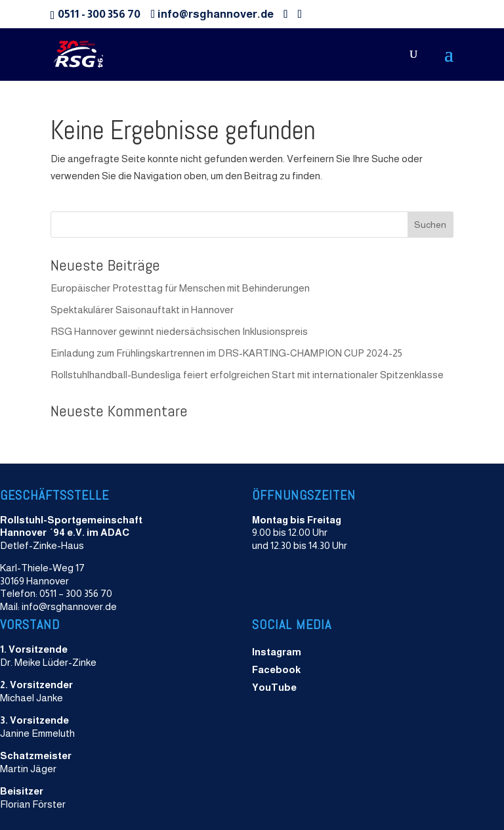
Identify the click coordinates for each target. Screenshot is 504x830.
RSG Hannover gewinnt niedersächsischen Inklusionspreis (179, 331)
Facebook (276, 669)
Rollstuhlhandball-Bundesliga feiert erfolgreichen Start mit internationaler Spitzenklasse (247, 375)
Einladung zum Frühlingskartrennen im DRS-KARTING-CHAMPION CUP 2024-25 (226, 353)
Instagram (277, 652)
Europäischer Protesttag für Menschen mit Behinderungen (181, 288)
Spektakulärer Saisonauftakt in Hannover (142, 310)
